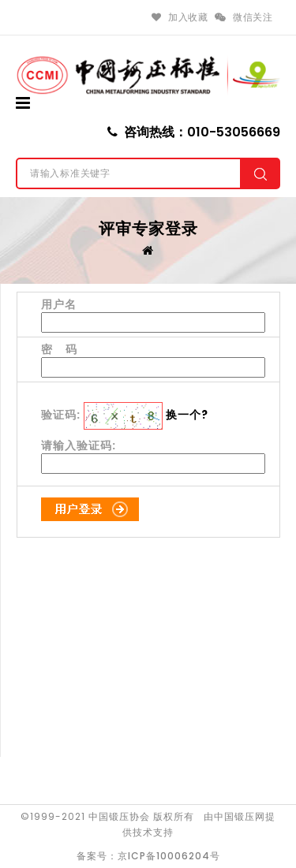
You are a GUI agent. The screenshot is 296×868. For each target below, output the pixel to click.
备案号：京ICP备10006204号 (148, 856)
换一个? (187, 415)
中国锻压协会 (119, 816)
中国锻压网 (240, 816)
